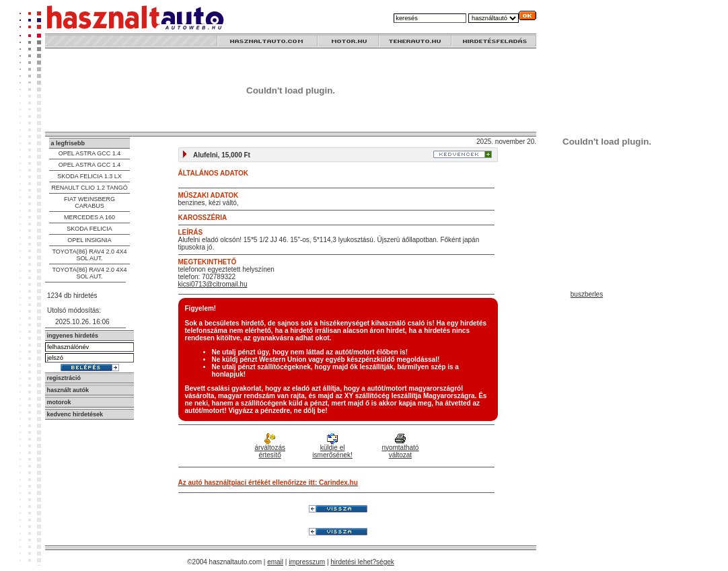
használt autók (68, 390)
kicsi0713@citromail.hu (213, 284)
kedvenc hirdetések (75, 414)
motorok (59, 402)
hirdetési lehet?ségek (362, 562)
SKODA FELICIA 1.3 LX (89, 176)
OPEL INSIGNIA (89, 240)
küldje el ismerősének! (332, 447)
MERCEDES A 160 (89, 217)
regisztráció (64, 378)
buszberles (587, 294)
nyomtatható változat (400, 447)
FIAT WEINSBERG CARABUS (89, 202)
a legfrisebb (68, 143)
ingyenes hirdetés (73, 336)
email (275, 562)
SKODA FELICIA (89, 229)
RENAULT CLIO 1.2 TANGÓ (89, 188)
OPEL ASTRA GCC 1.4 (90, 153)
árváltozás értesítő (270, 447)
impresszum (307, 562)
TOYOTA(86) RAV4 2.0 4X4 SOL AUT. (89, 255)
